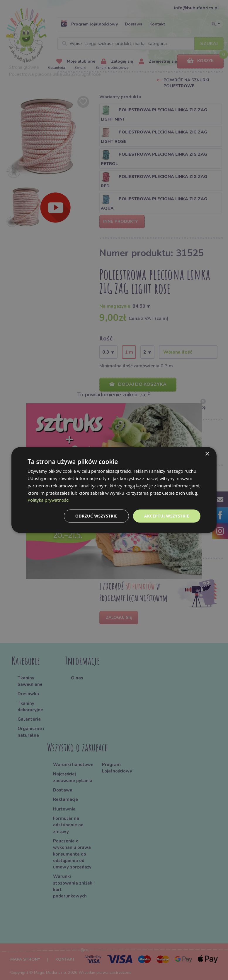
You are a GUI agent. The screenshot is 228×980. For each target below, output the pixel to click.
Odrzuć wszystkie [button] (96, 516)
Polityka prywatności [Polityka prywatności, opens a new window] (49, 500)
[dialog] (114, 490)
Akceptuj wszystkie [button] (167, 516)
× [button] (207, 454)
